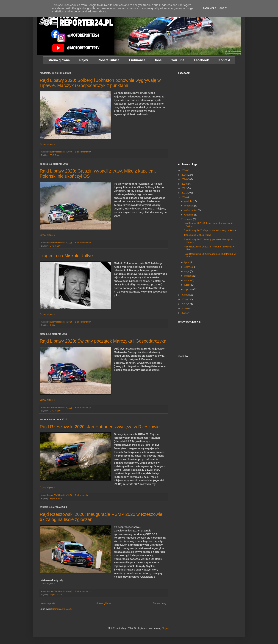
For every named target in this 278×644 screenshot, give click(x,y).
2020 (184, 197)
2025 (184, 175)
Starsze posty (159, 603)
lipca (187, 262)
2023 (184, 184)
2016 (184, 308)
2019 (184, 295)
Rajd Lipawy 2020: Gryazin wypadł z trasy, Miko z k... (211, 230)
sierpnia (189, 219)
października (191, 210)
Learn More (209, 8)
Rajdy (58, 155)
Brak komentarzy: (83, 152)
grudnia (189, 201)
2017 (184, 304)
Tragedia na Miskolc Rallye (66, 256)
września (189, 215)
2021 (184, 193)
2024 (184, 179)
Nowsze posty (48, 603)
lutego (188, 285)
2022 (184, 188)
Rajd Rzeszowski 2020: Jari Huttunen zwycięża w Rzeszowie (100, 427)
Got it (223, 8)
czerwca (189, 267)
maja (187, 271)
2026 (184, 170)
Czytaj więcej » (47, 144)
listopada (189, 206)
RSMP (59, 498)
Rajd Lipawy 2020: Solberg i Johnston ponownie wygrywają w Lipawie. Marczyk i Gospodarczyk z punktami (100, 83)
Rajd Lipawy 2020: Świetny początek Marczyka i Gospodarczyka (103, 341)
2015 (184, 313)
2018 (184, 299)
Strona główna (104, 603)
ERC (52, 155)
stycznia (189, 289)
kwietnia (189, 276)
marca (188, 280)
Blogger (166, 628)
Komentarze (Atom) (62, 609)
